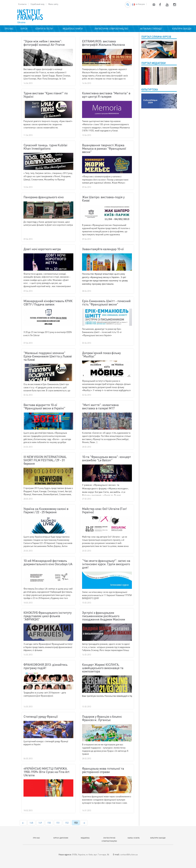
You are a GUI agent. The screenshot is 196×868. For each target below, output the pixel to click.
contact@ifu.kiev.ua (129, 855)
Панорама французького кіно (44, 197)
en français (138, 4)
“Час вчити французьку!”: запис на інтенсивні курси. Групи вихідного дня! (106, 564)
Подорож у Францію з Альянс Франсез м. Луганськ (102, 718)
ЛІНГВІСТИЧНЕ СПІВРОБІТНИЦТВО (111, 29)
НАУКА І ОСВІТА (133, 838)
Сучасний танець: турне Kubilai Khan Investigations (45, 147)
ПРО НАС (9, 29)
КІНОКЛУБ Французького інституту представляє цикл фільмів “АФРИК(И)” (47, 616)
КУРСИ (24, 29)
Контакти (22, 4)
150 (49, 823)
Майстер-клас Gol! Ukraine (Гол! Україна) (104, 511)
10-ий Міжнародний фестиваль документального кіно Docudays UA (48, 563)
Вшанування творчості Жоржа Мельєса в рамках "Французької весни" (104, 149)
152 (67, 823)
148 (31, 823)
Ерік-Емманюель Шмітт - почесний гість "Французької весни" (106, 303)
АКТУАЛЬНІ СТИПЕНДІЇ (150, 29)
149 (40, 823)
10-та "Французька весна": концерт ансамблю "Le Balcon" (106, 459)
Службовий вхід (37, 4)
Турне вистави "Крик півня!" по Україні (46, 95)
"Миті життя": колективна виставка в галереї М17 (100, 407)
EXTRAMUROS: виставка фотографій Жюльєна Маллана (103, 43)
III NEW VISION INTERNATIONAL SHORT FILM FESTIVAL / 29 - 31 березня (45, 460)
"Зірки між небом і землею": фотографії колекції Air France (44, 43)
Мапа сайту (53, 4)
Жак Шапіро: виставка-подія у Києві (103, 199)
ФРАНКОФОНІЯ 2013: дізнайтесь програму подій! (45, 666)
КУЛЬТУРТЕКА (150, 89)
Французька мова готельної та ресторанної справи (103, 770)
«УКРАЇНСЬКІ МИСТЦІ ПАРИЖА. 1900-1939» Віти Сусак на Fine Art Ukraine (46, 772)
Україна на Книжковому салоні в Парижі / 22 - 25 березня (46, 511)
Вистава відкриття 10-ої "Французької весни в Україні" (44, 407)
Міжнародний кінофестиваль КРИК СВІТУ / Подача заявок (48, 303)
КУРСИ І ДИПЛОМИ (61, 838)
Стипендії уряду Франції (41, 717)
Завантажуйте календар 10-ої (103, 249)
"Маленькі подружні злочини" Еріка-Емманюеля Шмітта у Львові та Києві (48, 356)
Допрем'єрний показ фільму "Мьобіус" (101, 355)
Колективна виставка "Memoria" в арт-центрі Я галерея (106, 95)
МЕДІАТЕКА (85, 838)
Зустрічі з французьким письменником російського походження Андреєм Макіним (104, 616)
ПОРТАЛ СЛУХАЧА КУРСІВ (156, 37)
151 (58, 823)
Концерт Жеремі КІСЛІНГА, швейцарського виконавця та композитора (103, 668)
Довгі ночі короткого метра (42, 249)
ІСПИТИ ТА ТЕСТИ (44, 29)
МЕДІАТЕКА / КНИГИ (72, 29)
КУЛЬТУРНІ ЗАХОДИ (181, 29)
